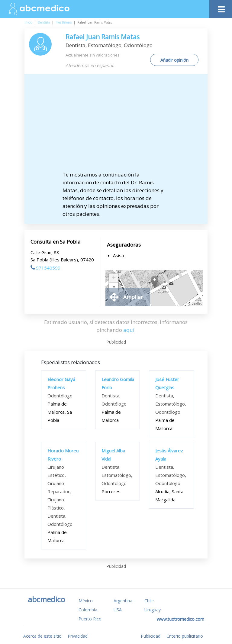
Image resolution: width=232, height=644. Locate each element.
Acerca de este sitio (42, 636)
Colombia (88, 610)
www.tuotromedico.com (180, 619)
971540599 (45, 268)
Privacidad (78, 636)
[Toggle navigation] (221, 8)
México (86, 601)
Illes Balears (64, 22)
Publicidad (151, 636)
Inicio (28, 22)
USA (118, 610)
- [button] (114, 287)
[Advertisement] (121, 125)
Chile (149, 601)
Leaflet (197, 303)
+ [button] (114, 278)
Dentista (44, 22)
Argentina (123, 601)
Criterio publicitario (185, 636)
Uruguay (153, 610)
